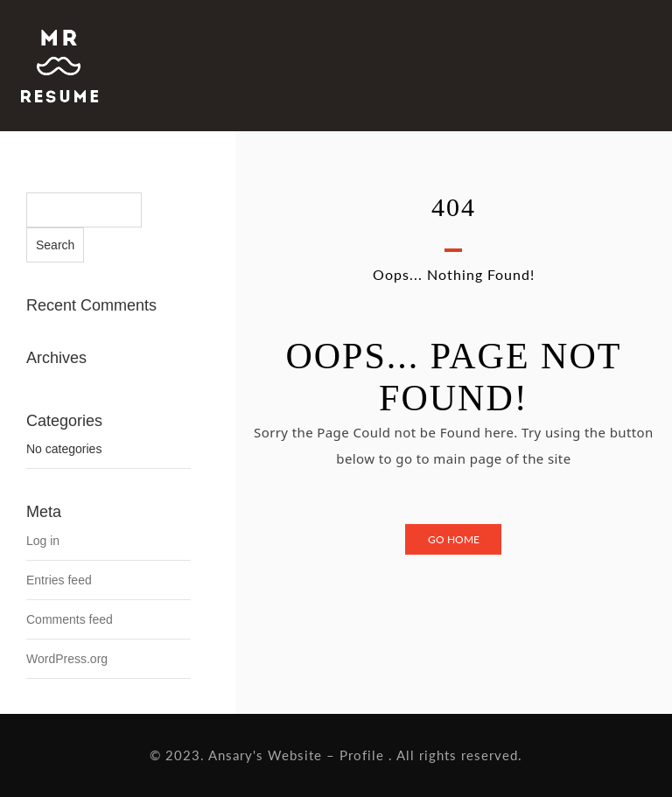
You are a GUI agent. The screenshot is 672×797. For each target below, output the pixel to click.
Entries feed (59, 580)
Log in (43, 541)
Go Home (454, 539)
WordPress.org (67, 659)
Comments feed (70, 619)
